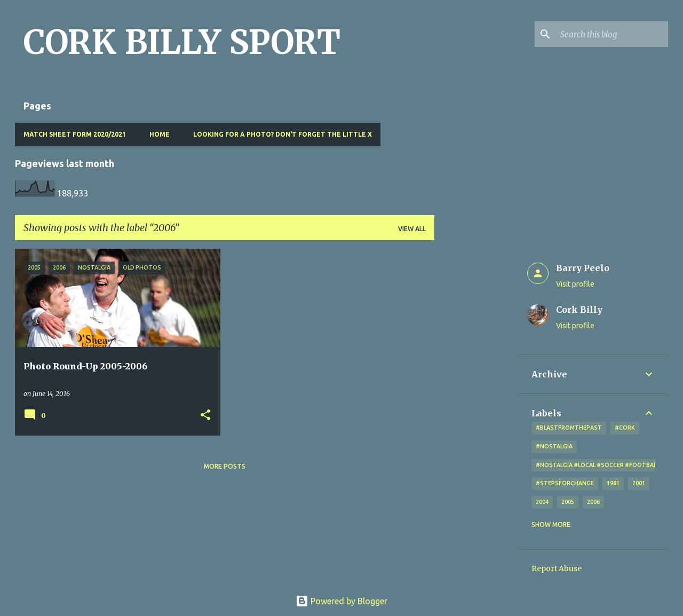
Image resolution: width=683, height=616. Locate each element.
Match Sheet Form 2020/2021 (75, 134)
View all (412, 229)
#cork (625, 428)
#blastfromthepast (569, 428)
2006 (593, 502)
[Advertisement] (476, 409)
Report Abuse (557, 568)
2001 (639, 483)
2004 (542, 502)
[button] (205, 416)
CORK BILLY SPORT (182, 42)
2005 (568, 502)
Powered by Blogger (341, 601)
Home (160, 134)
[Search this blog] (612, 34)
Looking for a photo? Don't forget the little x (283, 134)
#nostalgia (554, 446)
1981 (613, 483)
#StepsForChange (565, 483)
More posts (225, 466)
